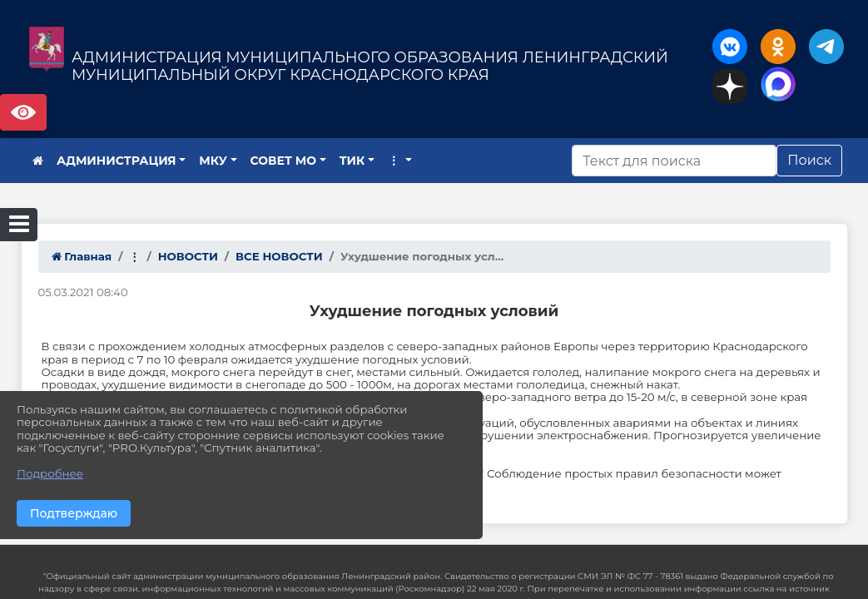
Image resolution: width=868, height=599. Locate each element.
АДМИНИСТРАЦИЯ (117, 161)
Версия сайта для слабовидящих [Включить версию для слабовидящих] (23, 112)
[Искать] (674, 161)
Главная (82, 256)
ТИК (352, 161)
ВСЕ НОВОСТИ (279, 256)
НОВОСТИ (188, 256)
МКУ (213, 161)
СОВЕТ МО (284, 161)
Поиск (809, 160)
